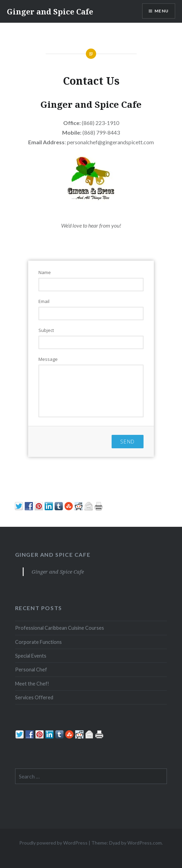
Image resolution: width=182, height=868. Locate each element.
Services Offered (34, 697)
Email (44, 301)
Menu (162, 11)
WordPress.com (145, 843)
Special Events (31, 656)
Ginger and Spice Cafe (50, 11)
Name (45, 272)
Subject (46, 330)
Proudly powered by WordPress (53, 843)
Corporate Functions (38, 642)
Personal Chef (31, 670)
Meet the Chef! (32, 684)
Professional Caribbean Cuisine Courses (60, 628)
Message (48, 359)
